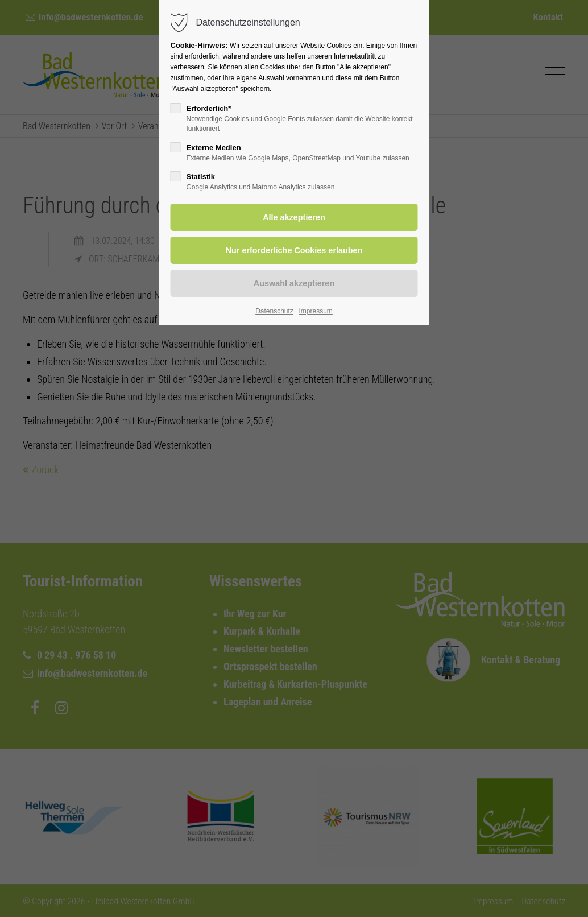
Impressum (315, 311)
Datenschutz (274, 311)
